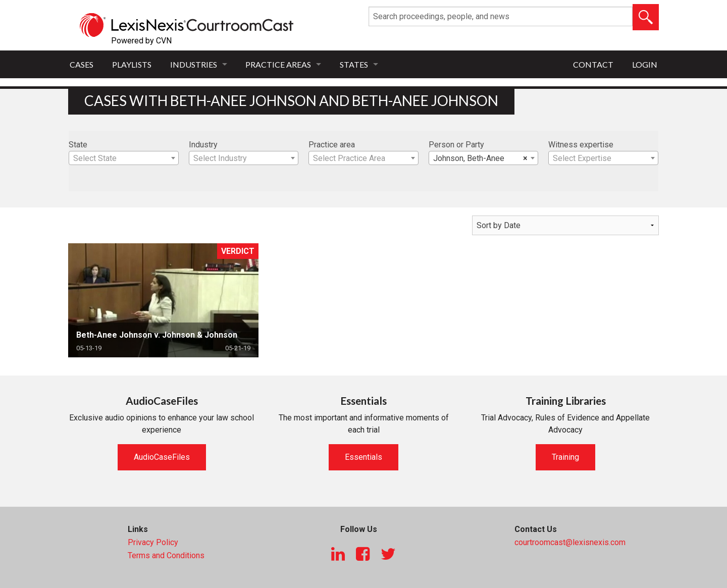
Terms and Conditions (166, 555)
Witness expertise (581, 145)
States (354, 64)
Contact (593, 64)
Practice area (332, 145)
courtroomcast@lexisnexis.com (570, 542)
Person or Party (456, 145)
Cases (82, 64)
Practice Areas (278, 64)
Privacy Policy (153, 542)
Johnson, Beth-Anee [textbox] (481, 158)
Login (645, 64)
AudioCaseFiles (162, 457)
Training (565, 457)
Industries (194, 64)
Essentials (363, 457)
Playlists (132, 64)
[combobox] (124, 158)
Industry (203, 145)
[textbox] (124, 158)
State (78, 145)
